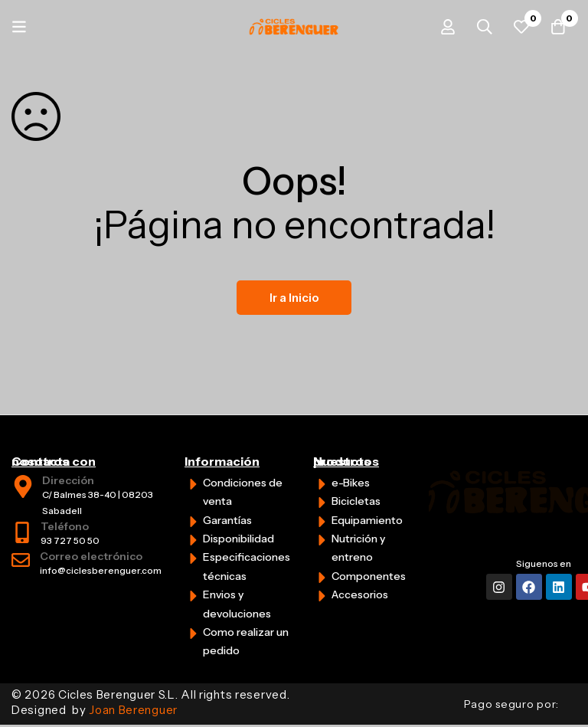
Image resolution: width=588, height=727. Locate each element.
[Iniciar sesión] (442, 27)
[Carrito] (557, 27)
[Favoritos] (518, 27)
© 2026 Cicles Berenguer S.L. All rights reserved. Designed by (150, 702)
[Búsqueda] (480, 27)
